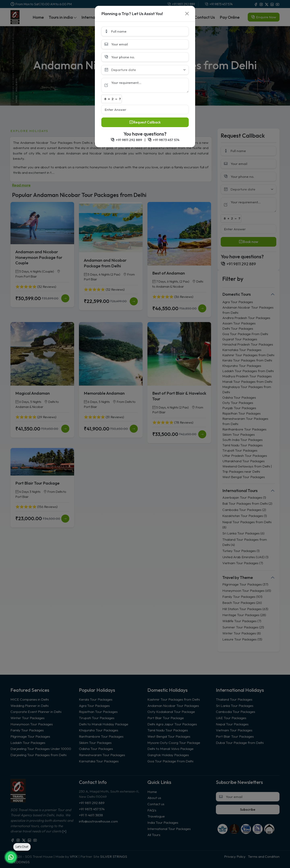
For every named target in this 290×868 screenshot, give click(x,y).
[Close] (187, 14)
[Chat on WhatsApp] (11, 857)
